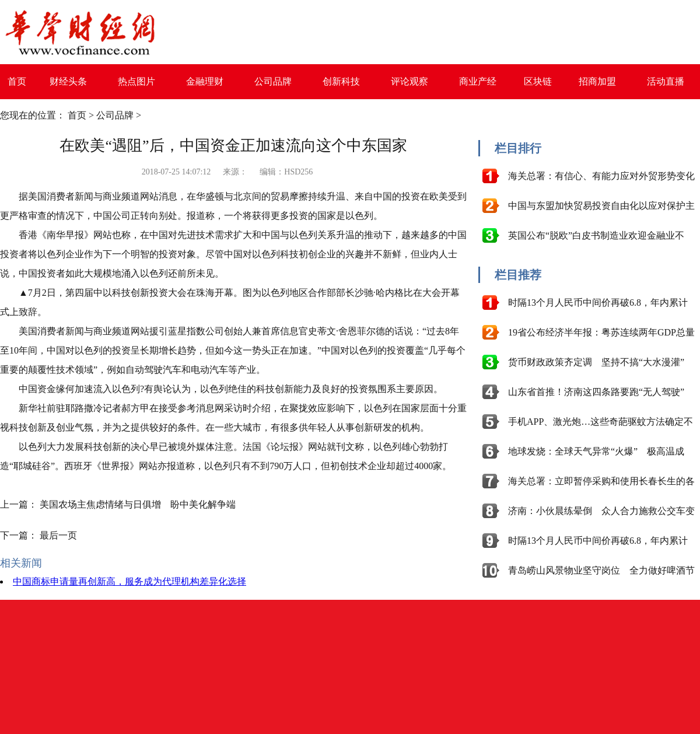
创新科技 (341, 81)
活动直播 (666, 81)
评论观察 (409, 81)
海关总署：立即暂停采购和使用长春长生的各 (601, 481)
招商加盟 (597, 81)
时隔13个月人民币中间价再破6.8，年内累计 (598, 303)
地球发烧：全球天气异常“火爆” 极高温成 (596, 451)
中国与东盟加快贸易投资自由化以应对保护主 (601, 206)
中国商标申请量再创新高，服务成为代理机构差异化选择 (129, 581)
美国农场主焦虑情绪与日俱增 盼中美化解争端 (138, 504)
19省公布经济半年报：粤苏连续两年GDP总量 (601, 332)
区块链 (538, 81)
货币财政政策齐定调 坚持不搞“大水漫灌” (596, 362)
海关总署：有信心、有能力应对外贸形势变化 (601, 176)
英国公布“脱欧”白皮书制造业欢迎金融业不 (596, 235)
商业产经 (478, 81)
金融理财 (205, 81)
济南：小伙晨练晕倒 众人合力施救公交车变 (601, 511)
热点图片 (136, 81)
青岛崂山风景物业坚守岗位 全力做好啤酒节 (601, 570)
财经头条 (68, 81)
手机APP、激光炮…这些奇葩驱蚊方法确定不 (601, 422)
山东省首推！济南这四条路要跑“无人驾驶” (596, 392)
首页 (17, 81)
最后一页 (58, 535)
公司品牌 (273, 81)
